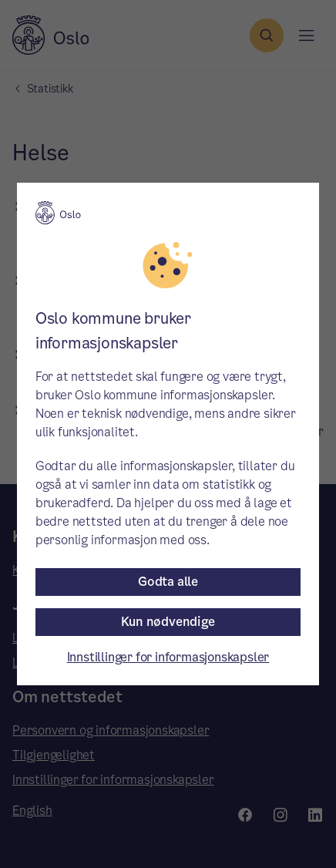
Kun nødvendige (168, 622)
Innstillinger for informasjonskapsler (168, 657)
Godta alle (168, 582)
